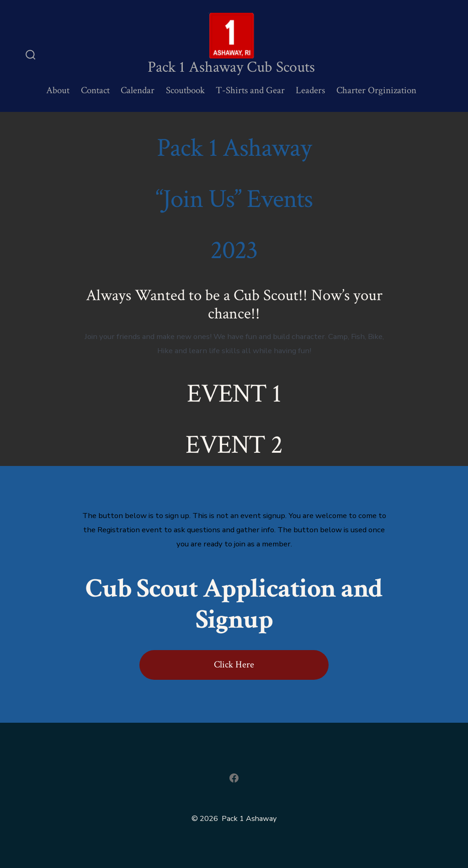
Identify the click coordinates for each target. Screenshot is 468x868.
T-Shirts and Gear (250, 90)
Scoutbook (185, 90)
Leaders (310, 90)
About (58, 90)
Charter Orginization (376, 90)
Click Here (234, 664)
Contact (95, 90)
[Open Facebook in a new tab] (234, 778)
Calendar (138, 90)
